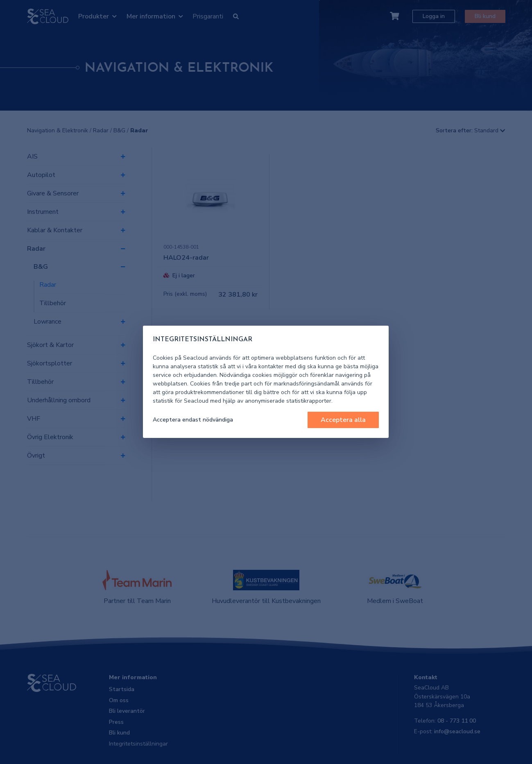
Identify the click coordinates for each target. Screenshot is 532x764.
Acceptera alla (343, 420)
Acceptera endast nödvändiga (193, 420)
